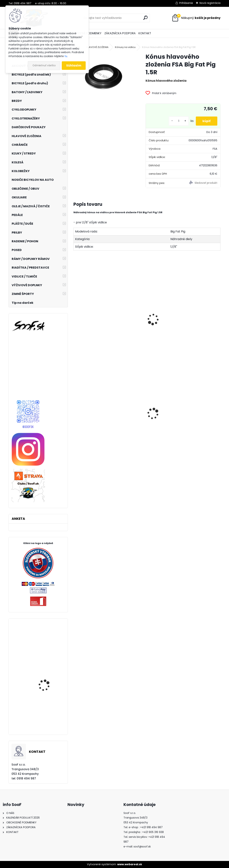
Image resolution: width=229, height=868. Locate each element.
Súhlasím (74, 65)
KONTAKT (145, 33)
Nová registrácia (210, 3)
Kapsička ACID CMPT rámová (197, 422)
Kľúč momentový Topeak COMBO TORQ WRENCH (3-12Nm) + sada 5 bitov (47, 680)
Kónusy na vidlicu (125, 47)
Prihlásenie (186, 3)
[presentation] (75, 315)
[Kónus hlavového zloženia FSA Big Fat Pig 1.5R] (104, 75)
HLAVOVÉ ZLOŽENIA (97, 47)
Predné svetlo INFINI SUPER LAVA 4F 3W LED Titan (95, 431)
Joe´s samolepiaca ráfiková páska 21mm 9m (47, 720)
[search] (145, 18)
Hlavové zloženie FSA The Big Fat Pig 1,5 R (147, 328)
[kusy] (177, 121)
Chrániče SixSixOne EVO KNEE (48, 641)
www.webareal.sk (130, 864)
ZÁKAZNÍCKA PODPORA (120, 33)
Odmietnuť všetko (44, 65)
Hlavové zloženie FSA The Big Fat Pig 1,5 (97, 328)
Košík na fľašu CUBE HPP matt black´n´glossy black (145, 425)
